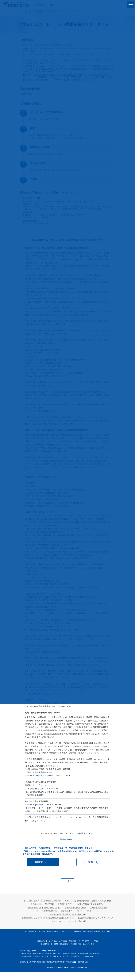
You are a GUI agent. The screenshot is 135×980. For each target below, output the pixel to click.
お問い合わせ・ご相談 (102, 931)
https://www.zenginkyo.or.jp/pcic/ (39, 776)
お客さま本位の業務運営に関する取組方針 (68, 914)
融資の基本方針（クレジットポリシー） (78, 911)
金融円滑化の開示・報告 (75, 907)
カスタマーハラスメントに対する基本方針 (68, 921)
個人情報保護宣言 (32, 901)
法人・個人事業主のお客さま (49, 931)
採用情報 (78, 931)
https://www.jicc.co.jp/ (34, 805)
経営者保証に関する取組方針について (44, 907)
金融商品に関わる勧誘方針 (42, 904)
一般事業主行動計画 (48, 911)
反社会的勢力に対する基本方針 (91, 904)
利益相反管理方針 (66, 904)
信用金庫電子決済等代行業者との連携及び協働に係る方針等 (48, 918)
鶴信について (67, 931)
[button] (67, 840)
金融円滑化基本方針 (99, 907)
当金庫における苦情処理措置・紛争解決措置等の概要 (88, 901)
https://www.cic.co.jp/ (34, 788)
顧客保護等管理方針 (52, 901)
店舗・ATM (87, 931)
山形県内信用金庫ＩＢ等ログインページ (96, 918)
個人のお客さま (30, 931)
